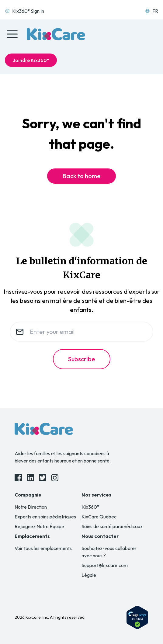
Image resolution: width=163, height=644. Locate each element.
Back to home (81, 176)
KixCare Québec (99, 517)
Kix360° (90, 507)
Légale (89, 575)
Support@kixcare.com (105, 565)
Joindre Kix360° (31, 60)
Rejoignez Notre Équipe (39, 526)
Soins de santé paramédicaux (112, 526)
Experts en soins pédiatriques (45, 517)
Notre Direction (31, 507)
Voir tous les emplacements (43, 548)
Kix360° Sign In (24, 11)
